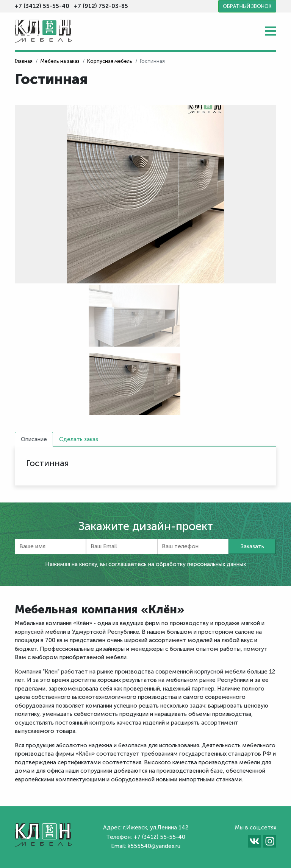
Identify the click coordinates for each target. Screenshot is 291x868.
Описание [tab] (34, 439)
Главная (24, 61)
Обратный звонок (247, 6)
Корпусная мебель (110, 61)
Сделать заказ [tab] (79, 439)
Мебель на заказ (60, 61)
